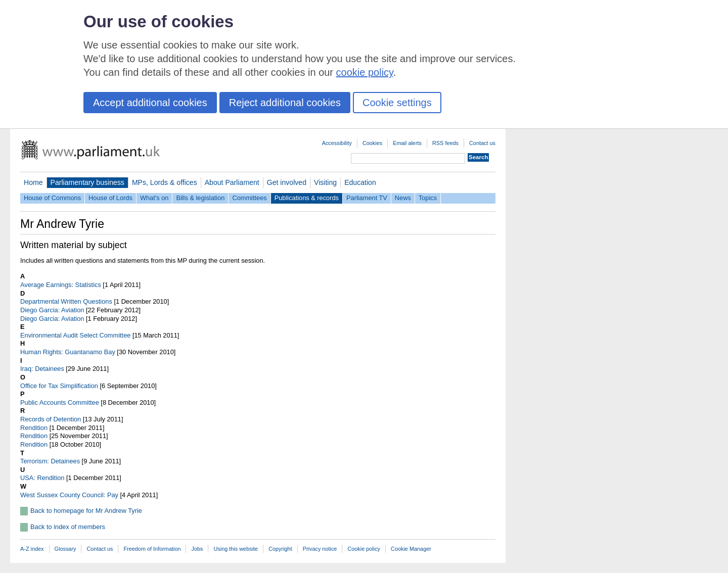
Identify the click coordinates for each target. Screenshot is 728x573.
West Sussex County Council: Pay (69, 495)
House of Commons (52, 198)
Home (33, 182)
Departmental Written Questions (66, 301)
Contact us (482, 143)
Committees (249, 198)
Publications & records (307, 198)
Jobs (197, 549)
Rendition (34, 428)
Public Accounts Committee (60, 402)
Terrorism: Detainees (50, 461)
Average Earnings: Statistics (61, 285)
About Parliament (232, 182)
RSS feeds (445, 143)
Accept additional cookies (150, 103)
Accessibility (337, 143)
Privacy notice (320, 549)
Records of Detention (51, 419)
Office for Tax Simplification (59, 386)
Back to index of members (68, 527)
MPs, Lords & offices (165, 182)
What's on (154, 198)
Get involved (287, 182)
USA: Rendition (42, 478)
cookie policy (365, 72)
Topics (428, 198)
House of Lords (110, 198)
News (403, 198)
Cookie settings (397, 103)
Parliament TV (367, 198)
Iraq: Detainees (42, 369)
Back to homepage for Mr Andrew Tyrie (86, 511)
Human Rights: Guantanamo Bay (68, 352)
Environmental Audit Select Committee (75, 335)
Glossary (65, 549)
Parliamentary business (87, 182)
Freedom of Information (152, 549)
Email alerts (407, 143)
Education (360, 182)
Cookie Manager (411, 549)
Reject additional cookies (285, 103)
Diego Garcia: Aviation (52, 310)
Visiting (325, 182)
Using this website (236, 549)
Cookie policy (364, 549)
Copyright (280, 549)
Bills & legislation (200, 198)
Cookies (372, 143)
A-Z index (32, 549)
